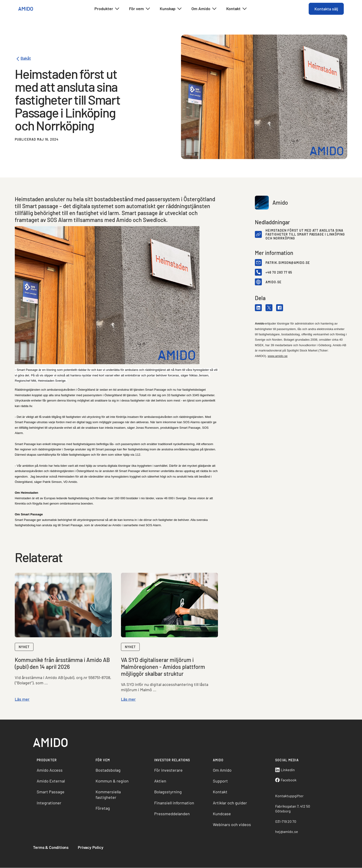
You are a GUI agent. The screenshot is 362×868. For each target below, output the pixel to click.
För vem (140, 9)
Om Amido (204, 9)
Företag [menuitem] (103, 808)
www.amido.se (278, 356)
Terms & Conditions (51, 847)
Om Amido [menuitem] (222, 770)
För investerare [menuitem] (168, 770)
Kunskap (171, 9)
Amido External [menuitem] (51, 781)
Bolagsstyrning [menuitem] (168, 792)
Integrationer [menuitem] (49, 803)
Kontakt (237, 9)
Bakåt (23, 59)
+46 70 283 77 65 (279, 272)
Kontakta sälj (326, 9)
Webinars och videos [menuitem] (232, 825)
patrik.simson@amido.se (288, 263)
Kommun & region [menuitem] (112, 781)
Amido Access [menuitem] (50, 770)
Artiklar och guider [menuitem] (230, 803)
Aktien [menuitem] (160, 781)
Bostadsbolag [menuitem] (108, 770)
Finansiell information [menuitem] (174, 803)
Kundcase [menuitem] (222, 814)
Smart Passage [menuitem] (51, 792)
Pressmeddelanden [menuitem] (172, 814)
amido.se (273, 282)
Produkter (107, 9)
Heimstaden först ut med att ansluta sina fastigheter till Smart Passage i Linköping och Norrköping (305, 235)
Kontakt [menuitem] (220, 792)
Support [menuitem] (220, 781)
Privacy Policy (91, 847)
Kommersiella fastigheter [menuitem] (108, 795)
